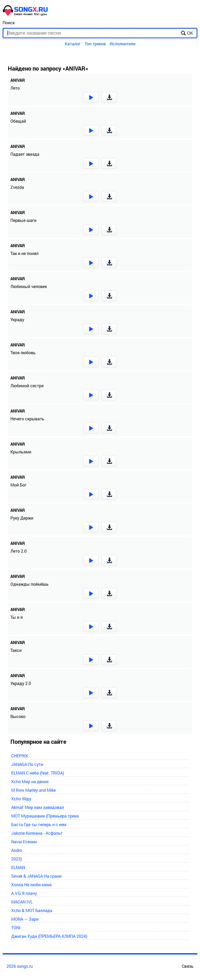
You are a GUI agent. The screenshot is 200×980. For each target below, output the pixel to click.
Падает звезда (25, 154)
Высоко (18, 716)
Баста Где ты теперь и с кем (39, 824)
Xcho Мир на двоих (30, 781)
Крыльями (21, 452)
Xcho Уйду (21, 799)
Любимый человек (29, 286)
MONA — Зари (25, 919)
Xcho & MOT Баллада (32, 910)
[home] (26, 14)
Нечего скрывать (27, 419)
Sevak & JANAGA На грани (36, 876)
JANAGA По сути (27, 764)
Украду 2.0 (21, 683)
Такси (16, 650)
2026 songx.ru (20, 966)
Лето (15, 88)
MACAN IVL (22, 902)
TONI (16, 928)
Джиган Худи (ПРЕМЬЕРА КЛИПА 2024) (49, 936)
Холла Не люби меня (31, 885)
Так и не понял (24, 253)
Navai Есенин (24, 842)
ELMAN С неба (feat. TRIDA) (38, 773)
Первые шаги (23, 220)
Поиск (9, 23)
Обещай (18, 121)
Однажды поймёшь (30, 584)
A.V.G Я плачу (24, 893)
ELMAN (18, 867)
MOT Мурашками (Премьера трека (45, 816)
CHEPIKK (20, 756)
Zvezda (17, 187)
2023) (17, 859)
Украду (17, 319)
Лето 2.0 (18, 551)
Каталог (73, 44)
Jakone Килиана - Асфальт (37, 833)
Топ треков (95, 44)
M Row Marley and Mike (33, 790)
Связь (188, 966)
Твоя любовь (23, 352)
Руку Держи (22, 518)
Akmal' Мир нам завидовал (38, 807)
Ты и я (17, 617)
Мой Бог (18, 485)
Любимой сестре (27, 386)
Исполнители (123, 44)
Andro (17, 850)
